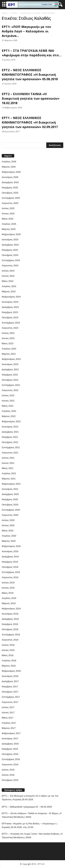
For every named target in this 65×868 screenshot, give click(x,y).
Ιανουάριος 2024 (10, 302)
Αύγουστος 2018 (10, 640)
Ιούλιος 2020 (8, 520)
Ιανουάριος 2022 (10, 427)
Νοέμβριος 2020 (10, 499)
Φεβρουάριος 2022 (11, 421)
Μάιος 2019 (8, 593)
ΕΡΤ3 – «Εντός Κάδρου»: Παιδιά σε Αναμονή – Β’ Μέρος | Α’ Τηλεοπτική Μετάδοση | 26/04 (32, 815)
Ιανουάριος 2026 (10, 177)
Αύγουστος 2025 (10, 203)
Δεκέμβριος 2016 (10, 744)
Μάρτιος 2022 (9, 416)
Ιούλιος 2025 (8, 208)
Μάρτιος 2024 (9, 291)
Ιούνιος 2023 (8, 338)
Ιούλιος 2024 (8, 271)
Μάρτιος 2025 (9, 229)
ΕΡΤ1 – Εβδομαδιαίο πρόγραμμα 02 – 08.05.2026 (27, 807)
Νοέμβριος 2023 (10, 312)
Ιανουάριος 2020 (10, 551)
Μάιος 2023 (8, 343)
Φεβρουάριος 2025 (11, 234)
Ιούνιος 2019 (8, 588)
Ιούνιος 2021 (8, 463)
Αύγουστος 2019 (10, 577)
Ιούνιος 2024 (8, 276)
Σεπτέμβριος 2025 (11, 198)
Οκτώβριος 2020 (10, 505)
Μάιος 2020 (8, 531)
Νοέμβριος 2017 (10, 687)
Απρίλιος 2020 (9, 536)
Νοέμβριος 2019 (10, 562)
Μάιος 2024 (8, 281)
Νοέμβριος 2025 (10, 188)
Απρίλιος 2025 (9, 224)
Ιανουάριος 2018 (10, 676)
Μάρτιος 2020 (9, 541)
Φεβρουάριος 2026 (11, 172)
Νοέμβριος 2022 (10, 375)
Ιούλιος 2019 (8, 583)
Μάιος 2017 (8, 718)
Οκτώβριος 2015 (10, 780)
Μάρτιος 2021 (9, 479)
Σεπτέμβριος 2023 (11, 323)
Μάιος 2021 (8, 468)
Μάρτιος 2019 (9, 603)
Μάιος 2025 (8, 219)
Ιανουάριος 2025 (10, 240)
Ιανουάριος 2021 (10, 489)
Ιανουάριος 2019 (10, 614)
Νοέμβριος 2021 (10, 437)
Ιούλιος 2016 (8, 770)
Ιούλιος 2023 (8, 333)
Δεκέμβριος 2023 (10, 307)
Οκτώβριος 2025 (10, 193)
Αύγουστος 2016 (10, 764)
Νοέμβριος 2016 (10, 749)
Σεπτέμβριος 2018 (11, 635)
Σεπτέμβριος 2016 (11, 759)
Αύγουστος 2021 (10, 453)
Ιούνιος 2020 (8, 525)
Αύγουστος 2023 (10, 328)
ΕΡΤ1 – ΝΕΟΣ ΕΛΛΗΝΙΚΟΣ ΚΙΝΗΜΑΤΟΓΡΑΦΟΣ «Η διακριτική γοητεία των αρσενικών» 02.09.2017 (30, 122)
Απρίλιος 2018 (9, 661)
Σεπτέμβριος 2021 (11, 447)
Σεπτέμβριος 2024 (11, 260)
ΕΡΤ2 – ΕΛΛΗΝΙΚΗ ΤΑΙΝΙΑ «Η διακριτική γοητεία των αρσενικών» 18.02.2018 (31, 98)
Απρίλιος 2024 (9, 286)
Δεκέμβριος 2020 (10, 494)
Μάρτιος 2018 (9, 666)
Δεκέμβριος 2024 (10, 245)
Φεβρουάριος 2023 (11, 359)
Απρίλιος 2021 (9, 473)
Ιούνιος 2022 (8, 401)
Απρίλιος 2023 (9, 349)
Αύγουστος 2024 (10, 266)
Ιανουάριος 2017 (10, 738)
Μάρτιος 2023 (9, 354)
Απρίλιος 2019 (9, 598)
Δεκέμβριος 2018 (10, 619)
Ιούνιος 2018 (8, 650)
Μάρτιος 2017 (9, 728)
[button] (60, 5)
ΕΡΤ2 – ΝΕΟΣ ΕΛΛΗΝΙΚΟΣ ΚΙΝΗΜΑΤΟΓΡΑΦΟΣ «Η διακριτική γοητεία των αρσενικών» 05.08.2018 (30, 74)
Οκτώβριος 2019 (10, 567)
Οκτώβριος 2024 (10, 255)
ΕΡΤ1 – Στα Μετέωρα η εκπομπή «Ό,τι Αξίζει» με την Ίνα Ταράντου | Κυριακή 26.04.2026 (30, 798)
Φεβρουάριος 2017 (11, 733)
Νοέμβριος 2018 (10, 624)
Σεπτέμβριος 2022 (11, 385)
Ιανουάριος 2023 (10, 364)
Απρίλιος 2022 (9, 411)
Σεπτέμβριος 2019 (11, 572)
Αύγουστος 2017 (10, 702)
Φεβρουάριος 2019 (11, 609)
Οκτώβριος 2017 (10, 692)
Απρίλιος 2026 (9, 162)
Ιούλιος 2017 (8, 707)
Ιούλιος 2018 (8, 645)
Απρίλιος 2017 (9, 723)
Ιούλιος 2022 (8, 395)
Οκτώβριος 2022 (10, 380)
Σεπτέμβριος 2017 (11, 697)
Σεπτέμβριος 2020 (11, 510)
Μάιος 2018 (8, 655)
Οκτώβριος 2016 (10, 754)
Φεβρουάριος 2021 (11, 484)
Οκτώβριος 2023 (10, 317)
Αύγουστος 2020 (10, 515)
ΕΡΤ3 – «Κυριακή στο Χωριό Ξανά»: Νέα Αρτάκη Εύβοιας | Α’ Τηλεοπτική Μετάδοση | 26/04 (32, 836)
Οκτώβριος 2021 (10, 442)
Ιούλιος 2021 (8, 458)
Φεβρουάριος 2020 (11, 546)
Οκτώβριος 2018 (10, 629)
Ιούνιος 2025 (8, 214)
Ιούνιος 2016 (8, 775)
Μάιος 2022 (8, 406)
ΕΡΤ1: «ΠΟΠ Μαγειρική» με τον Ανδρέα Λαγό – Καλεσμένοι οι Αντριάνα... (26, 31)
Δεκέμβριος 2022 (10, 369)
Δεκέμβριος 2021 (10, 432)
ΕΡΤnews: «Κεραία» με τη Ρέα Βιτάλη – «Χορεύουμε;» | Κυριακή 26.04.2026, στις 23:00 (29, 825)
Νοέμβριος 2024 (10, 250)
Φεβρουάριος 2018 (11, 671)
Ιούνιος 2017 (8, 713)
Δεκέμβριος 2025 (10, 182)
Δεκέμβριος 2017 (10, 681)
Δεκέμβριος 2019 (10, 557)
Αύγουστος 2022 (10, 390)
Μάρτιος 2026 (9, 167)
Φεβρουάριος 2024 (11, 297)
